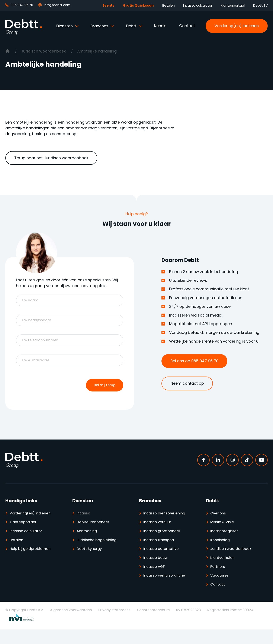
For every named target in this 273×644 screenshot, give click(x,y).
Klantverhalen (223, 570)
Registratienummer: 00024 (230, 624)
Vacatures (220, 589)
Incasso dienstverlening (166, 522)
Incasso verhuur (159, 531)
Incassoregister (225, 541)
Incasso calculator (198, 5)
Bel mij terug (104, 393)
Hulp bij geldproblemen (32, 560)
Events (108, 5)
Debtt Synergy (90, 560)
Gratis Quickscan (138, 5)
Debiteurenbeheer (94, 531)
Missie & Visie (223, 531)
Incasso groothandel (163, 541)
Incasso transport (161, 551)
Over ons (219, 522)
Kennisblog (221, 551)
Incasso (84, 522)
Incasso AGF (155, 579)
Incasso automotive (163, 560)
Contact (187, 26)
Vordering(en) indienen (237, 26)
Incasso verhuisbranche (166, 589)
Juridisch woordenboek (44, 51)
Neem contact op (187, 383)
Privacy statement (114, 624)
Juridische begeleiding (98, 551)
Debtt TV (260, 5)
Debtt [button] (132, 26)
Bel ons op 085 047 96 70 (194, 361)
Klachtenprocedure (153, 624)
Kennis (160, 26)
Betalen (168, 5)
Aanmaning (88, 541)
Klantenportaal (233, 5)
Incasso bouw (157, 570)
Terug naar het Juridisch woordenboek (51, 158)
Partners (219, 579)
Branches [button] (100, 26)
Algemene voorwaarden (71, 624)
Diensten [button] (65, 26)
